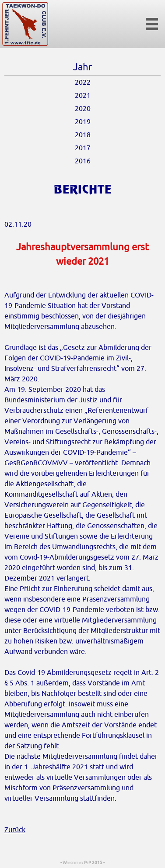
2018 (83, 135)
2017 (83, 148)
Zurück (15, 830)
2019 (83, 122)
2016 (83, 161)
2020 (83, 109)
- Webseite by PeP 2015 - (82, 863)
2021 (83, 96)
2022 (83, 83)
